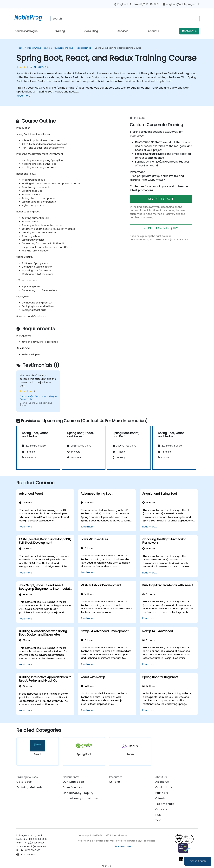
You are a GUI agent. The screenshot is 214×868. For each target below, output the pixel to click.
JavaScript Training (63, 48)
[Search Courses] (125, 19)
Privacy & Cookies (122, 846)
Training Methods (30, 787)
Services (123, 31)
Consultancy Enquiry (78, 793)
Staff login (107, 866)
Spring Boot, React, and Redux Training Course (118, 48)
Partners (162, 793)
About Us (154, 31)
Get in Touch (198, 861)
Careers (161, 809)
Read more (23, 96)
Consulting (91, 31)
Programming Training (39, 48)
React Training (84, 48)
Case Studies (72, 787)
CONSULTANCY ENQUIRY (161, 228)
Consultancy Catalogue (81, 799)
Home (21, 48)
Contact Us (189, 31)
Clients (161, 798)
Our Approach (73, 782)
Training (60, 31)
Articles (115, 782)
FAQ (158, 815)
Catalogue (24, 782)
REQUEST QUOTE (161, 199)
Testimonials (165, 804)
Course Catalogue (26, 31)
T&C (159, 820)
